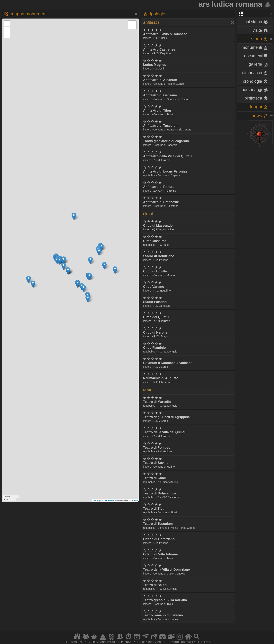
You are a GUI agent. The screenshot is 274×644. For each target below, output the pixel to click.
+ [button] (7, 24)
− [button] (7, 29)
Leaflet (96, 500)
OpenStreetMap (110, 500)
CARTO (134, 500)
